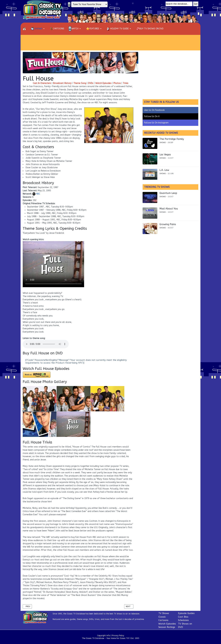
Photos (117, 83)
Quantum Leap (168, 193)
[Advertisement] (110, 43)
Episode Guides (186, 613)
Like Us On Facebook (154, 110)
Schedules (183, 620)
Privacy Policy (118, 636)
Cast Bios (183, 617)
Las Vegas (165, 155)
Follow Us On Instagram (156, 123)
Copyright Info (104, 636)
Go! (196, 4)
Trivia (125, 83)
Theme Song (80, 83)
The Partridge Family (172, 139)
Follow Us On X (152, 116)
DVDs (91, 83)
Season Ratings (167, 627)
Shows (163, 143)
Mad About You (169, 209)
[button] (38, 29)
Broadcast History (62, 83)
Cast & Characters (42, 83)
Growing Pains (168, 224)
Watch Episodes (103, 83)
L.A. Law (164, 170)
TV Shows (164, 613)
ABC (36, 194)
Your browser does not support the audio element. (46, 344)
